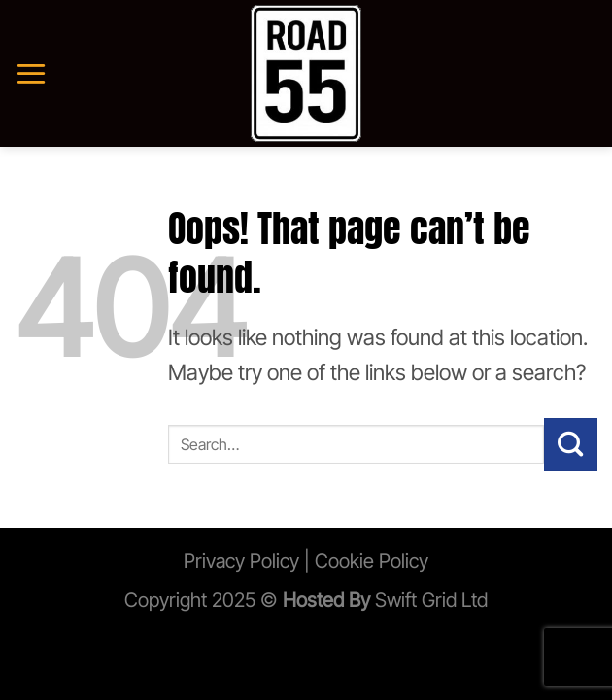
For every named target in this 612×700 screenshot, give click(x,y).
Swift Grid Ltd (429, 599)
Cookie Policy (372, 560)
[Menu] (31, 73)
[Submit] (571, 444)
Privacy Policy (241, 560)
